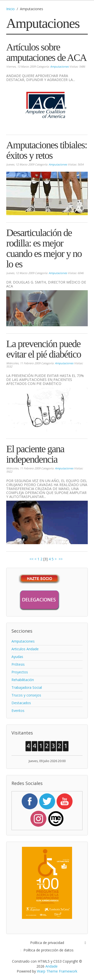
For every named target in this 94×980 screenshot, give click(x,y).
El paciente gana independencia (35, 454)
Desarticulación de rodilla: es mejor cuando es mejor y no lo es (44, 248)
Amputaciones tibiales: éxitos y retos (47, 150)
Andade (51, 966)
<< (31, 559)
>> (61, 559)
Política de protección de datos (48, 950)
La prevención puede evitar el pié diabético (44, 349)
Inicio (10, 9)
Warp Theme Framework (57, 971)
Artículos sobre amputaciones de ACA (46, 52)
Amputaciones (59, 66)
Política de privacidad (47, 943)
